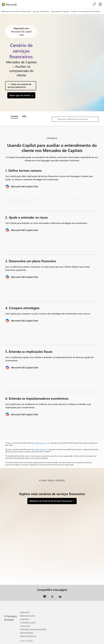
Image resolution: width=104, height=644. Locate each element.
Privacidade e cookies (28, 622)
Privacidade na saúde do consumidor (33, 629)
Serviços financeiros (41, 11)
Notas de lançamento (28, 616)
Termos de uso (25, 626)
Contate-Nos (25, 619)
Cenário (14, 116)
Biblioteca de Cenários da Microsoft (16, 11)
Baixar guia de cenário (20, 95)
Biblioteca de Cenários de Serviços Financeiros (51, 501)
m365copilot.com (40, 443)
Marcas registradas (27, 632)
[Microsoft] (10, 5)
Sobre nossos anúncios (28, 636)
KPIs (24, 116)
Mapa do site (25, 612)
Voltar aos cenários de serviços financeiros (19, 86)
